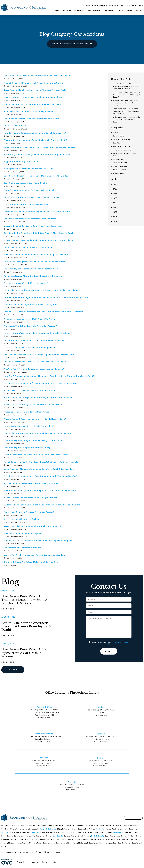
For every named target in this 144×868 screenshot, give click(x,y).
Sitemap (56, 862)
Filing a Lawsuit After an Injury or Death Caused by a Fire (31, 197)
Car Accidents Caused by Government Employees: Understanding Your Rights (41, 290)
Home (56, 10)
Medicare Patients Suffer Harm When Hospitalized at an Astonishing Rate (39, 147)
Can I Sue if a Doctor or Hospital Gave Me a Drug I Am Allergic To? (36, 176)
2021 (114, 207)
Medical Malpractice (121, 146)
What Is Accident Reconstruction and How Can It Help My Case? (35, 419)
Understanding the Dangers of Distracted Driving (27, 448)
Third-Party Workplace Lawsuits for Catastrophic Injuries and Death (127, 119)
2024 (114, 193)
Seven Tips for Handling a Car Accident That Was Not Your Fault (35, 90)
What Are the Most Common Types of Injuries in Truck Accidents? (35, 140)
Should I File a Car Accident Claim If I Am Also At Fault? (30, 390)
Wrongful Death (120, 173)
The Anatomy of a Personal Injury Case (22, 548)
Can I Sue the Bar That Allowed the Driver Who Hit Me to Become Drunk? (39, 233)
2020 (114, 212)
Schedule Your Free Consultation (72, 44)
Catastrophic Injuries (122, 139)
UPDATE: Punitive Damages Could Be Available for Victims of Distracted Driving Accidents (47, 297)
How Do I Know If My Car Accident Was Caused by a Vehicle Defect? (37, 333)
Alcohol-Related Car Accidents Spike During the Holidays (31, 498)
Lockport (5, 832)
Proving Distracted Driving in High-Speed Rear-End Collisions (33, 83)
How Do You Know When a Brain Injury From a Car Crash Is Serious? (37, 76)
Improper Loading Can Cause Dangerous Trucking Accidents (33, 226)
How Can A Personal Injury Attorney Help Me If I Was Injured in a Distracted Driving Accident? (49, 376)
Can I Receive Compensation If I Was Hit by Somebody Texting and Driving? (40, 476)
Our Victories (110, 10)
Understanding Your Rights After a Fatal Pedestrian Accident (32, 269)
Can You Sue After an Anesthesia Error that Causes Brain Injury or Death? (127, 95)
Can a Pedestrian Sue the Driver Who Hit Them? (27, 204)
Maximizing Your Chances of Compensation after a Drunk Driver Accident (39, 469)
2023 (114, 198)
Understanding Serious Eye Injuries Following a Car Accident (33, 440)
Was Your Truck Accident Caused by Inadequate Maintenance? (34, 369)
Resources (46, 862)
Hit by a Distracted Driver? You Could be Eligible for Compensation (36, 455)
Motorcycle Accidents (122, 150)
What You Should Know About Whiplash (22, 533)
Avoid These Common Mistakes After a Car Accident (29, 512)
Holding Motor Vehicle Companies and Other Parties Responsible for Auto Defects (43, 312)
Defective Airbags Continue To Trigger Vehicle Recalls (30, 190)
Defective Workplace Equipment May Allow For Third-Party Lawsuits (37, 212)
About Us (67, 10)
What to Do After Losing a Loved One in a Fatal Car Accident (33, 97)
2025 (114, 189)
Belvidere (52, 829)
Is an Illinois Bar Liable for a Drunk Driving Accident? (29, 111)
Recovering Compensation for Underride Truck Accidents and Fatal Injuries (126, 111)
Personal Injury (94, 10)
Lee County (58, 836)
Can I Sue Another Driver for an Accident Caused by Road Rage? (35, 362)
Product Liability (120, 166)
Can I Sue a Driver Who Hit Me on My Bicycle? (26, 283)
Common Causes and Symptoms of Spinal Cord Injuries (30, 305)
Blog (121, 10)
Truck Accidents (120, 170)
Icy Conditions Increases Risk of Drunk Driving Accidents (31, 483)
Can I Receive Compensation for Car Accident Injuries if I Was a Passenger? (40, 383)
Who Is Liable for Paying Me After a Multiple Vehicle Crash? (32, 104)
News (129, 10)
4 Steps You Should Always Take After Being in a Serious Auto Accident (38, 397)
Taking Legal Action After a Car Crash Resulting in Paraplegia (33, 276)
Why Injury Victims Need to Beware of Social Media (29, 169)
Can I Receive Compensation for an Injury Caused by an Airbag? (35, 340)
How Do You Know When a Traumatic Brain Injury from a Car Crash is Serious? (126, 86)
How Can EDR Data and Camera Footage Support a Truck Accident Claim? (40, 355)
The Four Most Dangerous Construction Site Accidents (30, 219)
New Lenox (36, 832)
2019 (114, 217)
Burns (115, 132)
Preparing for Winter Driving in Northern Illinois (26, 412)
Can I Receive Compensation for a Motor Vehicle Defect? (31, 119)
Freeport (43, 829)
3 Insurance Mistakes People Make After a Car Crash (29, 319)
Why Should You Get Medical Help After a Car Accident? (30, 326)
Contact (139, 10)
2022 (114, 203)
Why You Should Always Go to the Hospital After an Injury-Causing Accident (40, 490)
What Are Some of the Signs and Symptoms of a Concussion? (33, 405)
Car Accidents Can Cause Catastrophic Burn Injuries (29, 247)
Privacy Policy (23, 862)
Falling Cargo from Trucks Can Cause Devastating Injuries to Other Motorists (41, 462)
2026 (114, 184)
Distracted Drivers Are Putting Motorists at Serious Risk (31, 562)
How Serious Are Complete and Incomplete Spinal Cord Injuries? (35, 133)
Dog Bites (117, 143)
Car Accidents (119, 136)
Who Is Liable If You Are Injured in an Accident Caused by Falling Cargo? (38, 433)
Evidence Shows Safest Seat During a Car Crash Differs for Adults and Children (42, 505)
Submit (109, 651)
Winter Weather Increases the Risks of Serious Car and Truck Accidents (39, 240)
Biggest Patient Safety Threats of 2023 (22, 161)
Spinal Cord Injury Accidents (17, 126)
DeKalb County (98, 836)
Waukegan (100, 829)
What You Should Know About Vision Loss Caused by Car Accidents (36, 254)
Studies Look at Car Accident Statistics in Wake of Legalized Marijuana (38, 541)
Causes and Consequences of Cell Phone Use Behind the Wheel (34, 262)
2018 (114, 221)
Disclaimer (117, 642)
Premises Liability (120, 163)
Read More (8, 609)
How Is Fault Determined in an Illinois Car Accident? (29, 426)
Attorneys (79, 10)
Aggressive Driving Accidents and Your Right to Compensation (33, 526)
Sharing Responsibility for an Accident (22, 519)
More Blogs (13, 670)
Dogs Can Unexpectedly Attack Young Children (26, 183)
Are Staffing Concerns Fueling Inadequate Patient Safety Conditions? (37, 154)
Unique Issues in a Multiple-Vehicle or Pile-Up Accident (30, 347)
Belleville (117, 832)
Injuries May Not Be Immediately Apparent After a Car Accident (34, 555)
